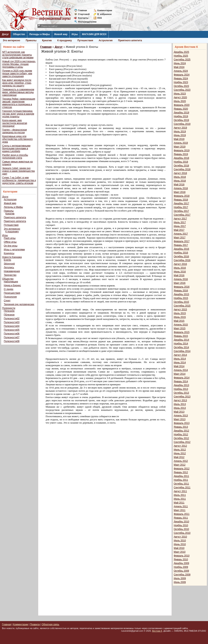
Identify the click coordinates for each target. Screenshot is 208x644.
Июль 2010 (180, 541)
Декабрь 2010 (181, 522)
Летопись (9, 267)
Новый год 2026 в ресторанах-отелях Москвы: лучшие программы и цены (19, 64)
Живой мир (61, 34)
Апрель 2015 (181, 325)
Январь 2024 (181, 79)
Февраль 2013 (182, 423)
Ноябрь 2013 (181, 389)
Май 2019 (179, 139)
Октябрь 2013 (181, 393)
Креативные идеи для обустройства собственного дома (17, 139)
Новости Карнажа (12, 257)
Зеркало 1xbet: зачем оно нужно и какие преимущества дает (18, 171)
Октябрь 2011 (181, 484)
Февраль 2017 (182, 241)
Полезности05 (12, 330)
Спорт (7, 301)
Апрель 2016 (181, 279)
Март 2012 (180, 465)
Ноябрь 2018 (181, 162)
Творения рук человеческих (19, 304)
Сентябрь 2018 (182, 169)
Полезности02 (12, 319)
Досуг (5, 34)
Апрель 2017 (181, 234)
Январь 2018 (181, 200)
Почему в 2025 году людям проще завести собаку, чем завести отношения (17, 74)
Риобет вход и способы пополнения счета (15, 156)
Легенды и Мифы (40, 34)
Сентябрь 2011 (182, 488)
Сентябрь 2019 (182, 124)
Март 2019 (180, 147)
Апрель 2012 (181, 461)
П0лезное (9, 315)
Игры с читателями (14, 250)
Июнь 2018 (180, 181)
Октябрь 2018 (181, 166)
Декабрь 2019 (181, 113)
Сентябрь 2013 (182, 397)
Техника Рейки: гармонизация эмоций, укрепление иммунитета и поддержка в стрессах (19, 103)
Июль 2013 (180, 404)
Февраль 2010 (182, 556)
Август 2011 (180, 491)
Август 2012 (180, 446)
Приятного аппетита (130, 40)
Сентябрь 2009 (182, 575)
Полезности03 (12, 322)
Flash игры (10, 238)
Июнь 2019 (180, 135)
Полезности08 (12, 341)
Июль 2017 (180, 222)
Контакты (83, 18)
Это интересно (11, 40)
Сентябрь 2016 (182, 260)
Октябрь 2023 (181, 86)
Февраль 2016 (182, 287)
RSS (100, 18)
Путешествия (85, 40)
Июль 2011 (180, 495)
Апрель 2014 (181, 370)
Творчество (10, 275)
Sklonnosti (9, 264)
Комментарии (105, 10)
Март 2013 (180, 419)
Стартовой (84, 14)
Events (7, 260)
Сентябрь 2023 (182, 90)
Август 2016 (180, 264)
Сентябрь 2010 (182, 533)
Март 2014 (180, 374)
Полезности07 (12, 337)
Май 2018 (179, 185)
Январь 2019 (181, 154)
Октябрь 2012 (181, 438)
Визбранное (104, 14)
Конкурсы (9, 253)
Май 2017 (179, 230)
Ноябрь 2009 (181, 567)
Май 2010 (179, 548)
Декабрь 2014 (181, 340)
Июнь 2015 (180, 317)
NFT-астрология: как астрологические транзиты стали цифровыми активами (18, 55)
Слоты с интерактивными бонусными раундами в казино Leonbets (16, 148)
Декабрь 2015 (181, 294)
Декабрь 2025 (181, 52)
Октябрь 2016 (181, 257)
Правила (35, 624)
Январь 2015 (181, 336)
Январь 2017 (181, 245)
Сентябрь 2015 (182, 306)
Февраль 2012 (182, 469)
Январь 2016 (181, 291)
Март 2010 (180, 552)
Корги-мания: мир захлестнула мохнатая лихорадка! (15, 123)
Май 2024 (179, 67)
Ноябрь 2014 (181, 344)
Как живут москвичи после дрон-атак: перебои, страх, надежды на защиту (17, 83)
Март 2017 (180, 238)
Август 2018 (180, 173)
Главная (83, 10)
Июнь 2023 (180, 94)
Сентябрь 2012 (182, 442)
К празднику (65, 40)
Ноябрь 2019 (181, 116)
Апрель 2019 (181, 143)
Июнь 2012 (180, 453)
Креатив (47, 40)
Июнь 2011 (180, 499)
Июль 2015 (180, 313)
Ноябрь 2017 (181, 207)
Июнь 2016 (180, 272)
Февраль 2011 (182, 514)
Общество (19, 34)
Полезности (9, 308)
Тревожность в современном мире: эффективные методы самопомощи (18, 92)
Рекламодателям (86, 22)
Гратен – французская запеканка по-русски (15, 131)
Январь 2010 (181, 559)
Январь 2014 (181, 381)
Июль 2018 (180, 177)
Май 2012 (179, 457)
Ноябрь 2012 (181, 435)
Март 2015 (180, 328)
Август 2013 (180, 400)
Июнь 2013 (180, 408)
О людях (9, 289)
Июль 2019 (180, 132)
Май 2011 (179, 503)
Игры (75, 34)
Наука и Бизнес (12, 285)
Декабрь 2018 (181, 158)
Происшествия (12, 293)
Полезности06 (12, 334)
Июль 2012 (180, 450)
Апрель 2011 (181, 506)
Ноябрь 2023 (181, 82)
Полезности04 (12, 326)
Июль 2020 (180, 101)
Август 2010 (180, 537)
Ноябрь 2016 (181, 253)
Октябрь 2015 (181, 302)
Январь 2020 (181, 109)
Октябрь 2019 (181, 120)
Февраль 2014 (182, 378)
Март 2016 (180, 283)
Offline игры (10, 242)
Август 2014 (180, 355)
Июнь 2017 (180, 226)
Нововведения (12, 271)
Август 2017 (180, 219)
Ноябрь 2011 (181, 480)
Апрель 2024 (181, 71)
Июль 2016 (180, 268)
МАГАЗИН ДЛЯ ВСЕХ (94, 34)
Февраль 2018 (182, 196)
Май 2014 (179, 366)
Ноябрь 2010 (181, 525)
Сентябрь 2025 (182, 60)
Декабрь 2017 (181, 204)
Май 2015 (179, 321)
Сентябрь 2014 (182, 351)
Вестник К (157, 631)
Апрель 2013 (181, 416)
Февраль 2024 (182, 75)
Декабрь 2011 (181, 476)
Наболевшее (11, 282)
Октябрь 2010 (181, 529)
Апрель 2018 (181, 188)
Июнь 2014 (180, 363)
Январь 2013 (181, 427)
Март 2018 (180, 192)
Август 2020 (180, 97)
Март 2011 (180, 510)
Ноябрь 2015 (181, 298)
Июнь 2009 (180, 582)
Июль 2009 (180, 578)
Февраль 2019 (182, 150)
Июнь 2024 (180, 63)
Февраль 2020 (182, 105)
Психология (10, 297)
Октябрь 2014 (181, 347)
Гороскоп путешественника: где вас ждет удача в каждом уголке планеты (18, 114)
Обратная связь (50, 624)
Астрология (106, 40)
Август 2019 (180, 128)
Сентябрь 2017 (182, 215)
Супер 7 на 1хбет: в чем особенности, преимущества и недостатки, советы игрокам (19, 180)
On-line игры (11, 246)
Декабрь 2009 (181, 563)
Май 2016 (179, 275)
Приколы (31, 40)
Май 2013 (179, 412)
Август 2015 (180, 310)
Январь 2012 (181, 472)
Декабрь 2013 (181, 385)
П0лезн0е (9, 311)
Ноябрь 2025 (181, 56)
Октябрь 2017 (181, 211)
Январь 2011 (181, 518)
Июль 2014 (180, 359)
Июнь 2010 (180, 544)
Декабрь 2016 (181, 249)
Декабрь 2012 (181, 431)
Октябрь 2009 (181, 571)
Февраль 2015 (182, 332)
